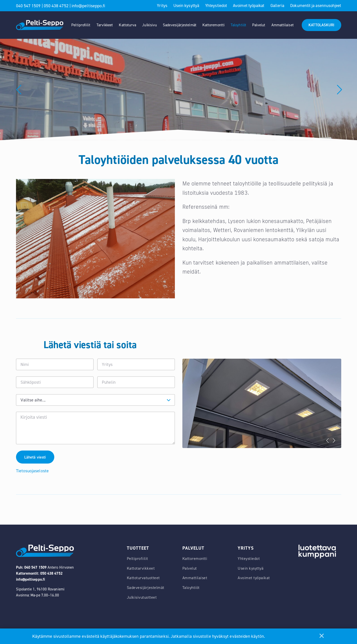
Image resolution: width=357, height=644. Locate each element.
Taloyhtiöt (238, 25)
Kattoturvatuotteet (143, 578)
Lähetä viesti (36, 457)
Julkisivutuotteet (142, 598)
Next (334, 441)
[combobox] (95, 400)
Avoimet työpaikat (249, 6)
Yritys (162, 6)
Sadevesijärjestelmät (180, 25)
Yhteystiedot (216, 6)
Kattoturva (127, 25)
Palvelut (259, 25)
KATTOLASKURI (321, 25)
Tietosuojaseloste (32, 471)
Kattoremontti (214, 25)
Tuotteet (138, 549)
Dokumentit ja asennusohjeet (316, 6)
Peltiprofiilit (81, 25)
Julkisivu (149, 25)
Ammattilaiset (283, 25)
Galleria (277, 6)
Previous (12, 89)
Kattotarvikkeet (141, 569)
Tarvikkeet (105, 25)
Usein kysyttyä (186, 6)
